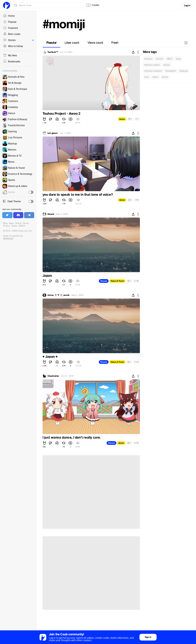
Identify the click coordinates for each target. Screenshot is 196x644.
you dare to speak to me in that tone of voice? (78, 195)
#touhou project (152, 65)
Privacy (7, 226)
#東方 (170, 59)
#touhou (148, 59)
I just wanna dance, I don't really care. (72, 438)
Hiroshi (51, 214)
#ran (147, 77)
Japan (47, 276)
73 (136, 443)
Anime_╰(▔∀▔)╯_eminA (58, 295)
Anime (122, 119)
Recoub (104, 281)
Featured (10, 28)
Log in (187, 5)
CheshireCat (53, 376)
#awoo (167, 65)
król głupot (53, 133)
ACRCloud (8, 238)
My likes (10, 56)
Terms (26, 223)
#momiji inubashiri (153, 71)
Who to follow (13, 46)
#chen (165, 77)
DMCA (22, 226)
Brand (18, 223)
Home (9, 16)
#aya (178, 59)
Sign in (148, 637)
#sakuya (184, 71)
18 (136, 281)
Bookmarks (12, 62)
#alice (155, 77)
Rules (14, 226)
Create (93, 5)
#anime (160, 59)
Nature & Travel (117, 281)
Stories (18, 40)
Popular (10, 22)
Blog (5, 223)
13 (136, 362)
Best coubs (12, 34)
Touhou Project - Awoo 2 (61, 114)
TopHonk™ (53, 52)
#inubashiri (171, 71)
